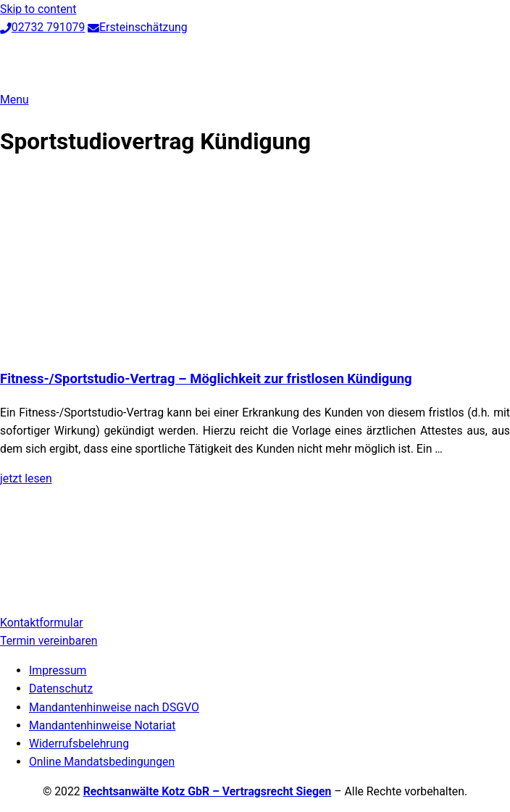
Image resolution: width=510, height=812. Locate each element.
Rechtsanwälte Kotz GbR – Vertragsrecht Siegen (208, 791)
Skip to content (38, 9)
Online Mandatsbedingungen (102, 762)
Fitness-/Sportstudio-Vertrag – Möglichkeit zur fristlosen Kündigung (206, 379)
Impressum (58, 670)
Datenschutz (61, 688)
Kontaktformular (42, 623)
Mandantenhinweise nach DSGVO (114, 707)
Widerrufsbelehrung (79, 744)
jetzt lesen (26, 478)
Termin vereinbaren (49, 641)
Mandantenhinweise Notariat (102, 725)
